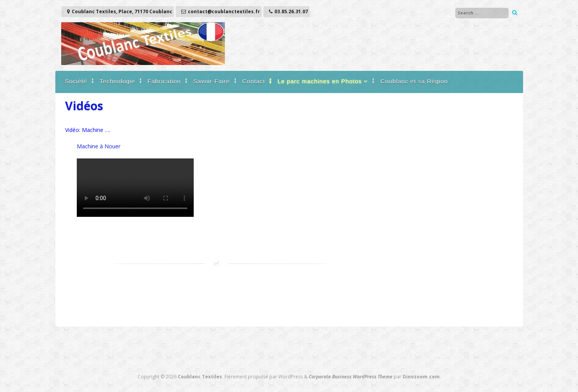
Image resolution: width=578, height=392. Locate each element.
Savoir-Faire (212, 81)
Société (76, 81)
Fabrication (164, 81)
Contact (254, 81)
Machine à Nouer (99, 146)
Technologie (118, 81)
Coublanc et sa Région (414, 81)
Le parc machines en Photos (320, 81)
